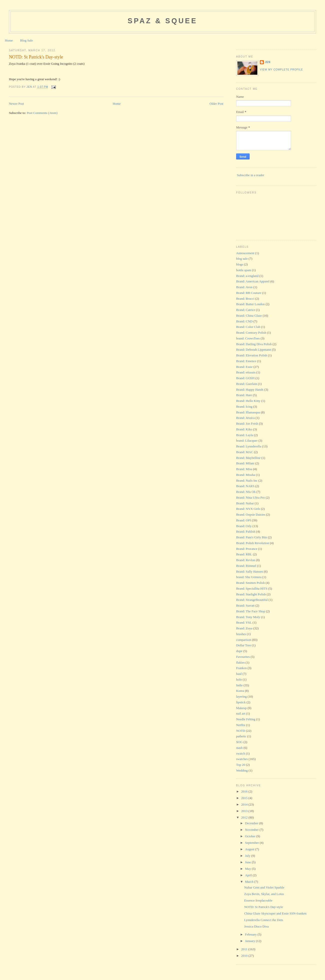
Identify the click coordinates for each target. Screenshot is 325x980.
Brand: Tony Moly (248, 617)
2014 (245, 804)
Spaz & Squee (162, 21)
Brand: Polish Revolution (253, 543)
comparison (244, 640)
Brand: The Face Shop (251, 611)
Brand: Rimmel (246, 566)
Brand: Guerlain (247, 384)
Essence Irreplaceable (258, 900)
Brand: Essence (246, 361)
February (251, 934)
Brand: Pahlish (246, 531)
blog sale (242, 259)
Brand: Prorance (247, 549)
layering (242, 696)
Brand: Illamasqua (248, 412)
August (250, 849)
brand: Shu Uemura (249, 577)
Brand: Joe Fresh (247, 424)
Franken (242, 668)
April (249, 875)
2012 (245, 817)
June (248, 862)
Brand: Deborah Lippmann (254, 350)
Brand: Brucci (245, 299)
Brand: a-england (247, 276)
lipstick (241, 702)
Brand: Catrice (246, 310)
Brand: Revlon (246, 560)
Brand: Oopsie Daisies (251, 514)
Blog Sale (27, 40)
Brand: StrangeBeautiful (252, 600)
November (252, 830)
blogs (240, 264)
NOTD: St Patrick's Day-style (263, 907)
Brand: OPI (244, 520)
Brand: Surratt (245, 605)
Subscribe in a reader (250, 175)
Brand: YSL (244, 622)
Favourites (243, 657)
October (251, 836)
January (251, 941)
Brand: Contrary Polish (251, 333)
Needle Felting (246, 719)
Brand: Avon (244, 287)
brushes (241, 634)
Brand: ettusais (246, 372)
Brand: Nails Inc (247, 481)
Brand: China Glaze (249, 316)
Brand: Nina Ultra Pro (250, 497)
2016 (245, 791)
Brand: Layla (245, 435)
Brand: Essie (244, 367)
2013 (245, 811)
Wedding (242, 770)
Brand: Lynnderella (249, 446)
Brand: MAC (245, 452)
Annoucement (245, 253)
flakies (241, 662)
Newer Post (16, 104)
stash (239, 748)
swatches (242, 759)
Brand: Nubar (245, 503)
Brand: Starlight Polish (251, 594)
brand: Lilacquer (247, 441)
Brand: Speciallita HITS (252, 588)
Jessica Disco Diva (256, 926)
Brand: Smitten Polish (250, 583)
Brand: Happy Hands (250, 390)
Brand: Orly (244, 526)
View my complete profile (281, 70)
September (252, 843)
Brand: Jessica (245, 418)
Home (9, 40)
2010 (245, 956)
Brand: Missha (246, 475)
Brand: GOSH (245, 378)
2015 (245, 798)
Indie (240, 685)
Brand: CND (244, 321)
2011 (245, 949)
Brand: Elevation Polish (252, 355)
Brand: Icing (244, 407)
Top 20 (241, 765)
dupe (239, 651)
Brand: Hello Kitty (248, 401)
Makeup (242, 708)
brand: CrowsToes (248, 338)
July (248, 856)
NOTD (241, 731)
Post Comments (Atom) (42, 113)
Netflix (241, 725)
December (252, 823)
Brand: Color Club (248, 327)
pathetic (241, 736)
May (248, 869)
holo (239, 679)
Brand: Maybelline (248, 458)
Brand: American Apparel (253, 281)
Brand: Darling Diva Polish (254, 344)
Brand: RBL (244, 554)
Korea (240, 691)
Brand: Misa (244, 469)
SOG (239, 742)
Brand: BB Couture (249, 293)
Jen (268, 62)
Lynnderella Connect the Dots (264, 920)
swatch (241, 753)
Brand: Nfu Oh (246, 492)
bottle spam (244, 270)
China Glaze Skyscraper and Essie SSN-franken (275, 913)
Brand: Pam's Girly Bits (252, 537)
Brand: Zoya (244, 628)
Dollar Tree (244, 645)
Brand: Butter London (250, 304)
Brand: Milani (245, 463)
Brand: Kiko (244, 429)
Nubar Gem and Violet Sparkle (264, 887)
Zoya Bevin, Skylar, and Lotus (264, 894)
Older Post (216, 104)
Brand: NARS (245, 486)
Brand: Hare (244, 395)
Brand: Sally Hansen (250, 571)
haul (239, 674)
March (250, 882)
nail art (241, 713)
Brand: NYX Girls (248, 509)
